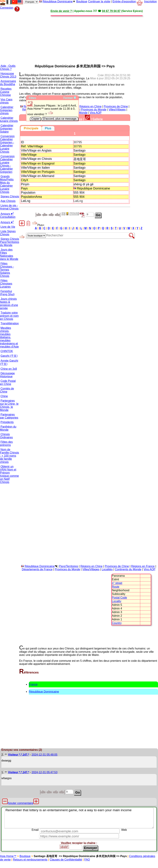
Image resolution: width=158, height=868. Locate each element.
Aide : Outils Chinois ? (8, 67)
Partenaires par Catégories (9, 416)
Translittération (10, 323)
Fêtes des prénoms (6, 443)
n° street (117, 583)
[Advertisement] (67, 37)
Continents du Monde (128, 569)
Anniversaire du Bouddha (8, 83)
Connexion (7, 8)
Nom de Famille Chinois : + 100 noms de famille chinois (9, 456)
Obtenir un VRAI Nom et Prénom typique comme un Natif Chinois (9, 474)
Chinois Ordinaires (6, 436)
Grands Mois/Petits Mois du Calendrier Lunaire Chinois (7, 184)
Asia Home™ (8, 856)
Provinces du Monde (94, 110)
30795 (78, 142)
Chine (4, 396)
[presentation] (31, 128)
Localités (107, 569)
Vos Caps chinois (6, 101)
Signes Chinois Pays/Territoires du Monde (10, 242)
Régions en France (143, 566)
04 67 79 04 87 (111, 11)
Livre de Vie (8, 227)
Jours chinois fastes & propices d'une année (9, 304)
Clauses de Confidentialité (66, 860)
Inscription (150, 1)
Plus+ (38, 225)
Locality (117, 601)
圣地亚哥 (80, 159)
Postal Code (119, 598)
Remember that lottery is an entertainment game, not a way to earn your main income (79, 818)
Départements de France (37, 569)
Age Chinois (8, 201)
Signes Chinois (10, 196)
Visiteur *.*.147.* (19, 755)
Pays (24, 188)
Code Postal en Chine (8, 382)
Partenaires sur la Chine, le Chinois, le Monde (9, 405)
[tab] (31, 128)
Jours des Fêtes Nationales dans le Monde (9, 254)
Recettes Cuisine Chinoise (6, 92)
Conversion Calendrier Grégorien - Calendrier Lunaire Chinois (7, 144)
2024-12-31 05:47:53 (45, 772)
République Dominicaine (58, 1)
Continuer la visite (99, 1)
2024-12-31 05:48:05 (45, 755)
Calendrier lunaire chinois (9, 119)
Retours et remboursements (30, 860)
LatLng (78, 201)
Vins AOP (96, 113)
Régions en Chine (90, 106)
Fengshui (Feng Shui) (7, 293)
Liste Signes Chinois (8, 233)
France (33, 684)
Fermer (70, 98)
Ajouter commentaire (20, 803)
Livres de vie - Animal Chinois (9, 207)
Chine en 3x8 (9, 369)
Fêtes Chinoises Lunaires (6, 284)
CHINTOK (7, 351)
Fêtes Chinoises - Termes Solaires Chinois (7, 270)
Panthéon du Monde (8, 428)
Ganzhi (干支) (9, 356)
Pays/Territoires (69, 566)
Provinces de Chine (116, 106)
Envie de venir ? (61, 11)
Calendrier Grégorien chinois (7, 110)
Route (116, 587)
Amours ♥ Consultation (8, 215)
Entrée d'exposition (124, 1)
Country (117, 623)
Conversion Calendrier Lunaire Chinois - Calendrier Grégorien (7, 164)
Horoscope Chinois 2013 (8, 75)
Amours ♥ (7, 222)
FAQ (87, 860)
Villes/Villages (117, 110)
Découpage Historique (7, 375)
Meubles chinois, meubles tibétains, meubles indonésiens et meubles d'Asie (9, 337)
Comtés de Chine (7, 390)
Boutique (82, 1)
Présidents (7, 422)
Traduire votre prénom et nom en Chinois (9, 316)
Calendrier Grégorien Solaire (7, 129)
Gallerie (98, 119)
